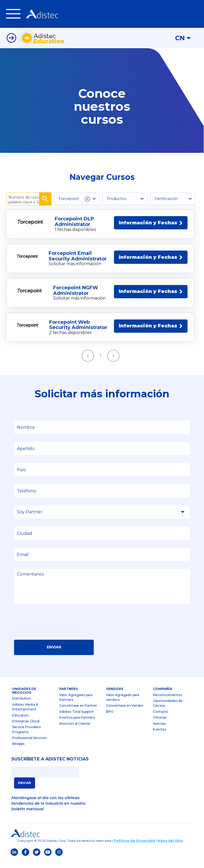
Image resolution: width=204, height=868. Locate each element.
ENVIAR (25, 790)
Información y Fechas (151, 230)
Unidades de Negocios (24, 698)
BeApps (18, 751)
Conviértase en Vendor (125, 712)
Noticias (159, 730)
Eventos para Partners (77, 724)
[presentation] (54, 630)
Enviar (54, 654)
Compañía (163, 696)
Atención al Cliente (75, 730)
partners (69, 696)
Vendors (115, 696)
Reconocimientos (167, 702)
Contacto (161, 718)
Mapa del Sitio (170, 847)
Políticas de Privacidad (135, 847)
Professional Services (29, 745)
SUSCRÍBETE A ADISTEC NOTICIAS (50, 766)
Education (20, 722)
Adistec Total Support (76, 718)
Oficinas (160, 724)
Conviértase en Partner (78, 712)
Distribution (22, 705)
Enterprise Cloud (26, 728)
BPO (110, 718)
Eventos (160, 736)
